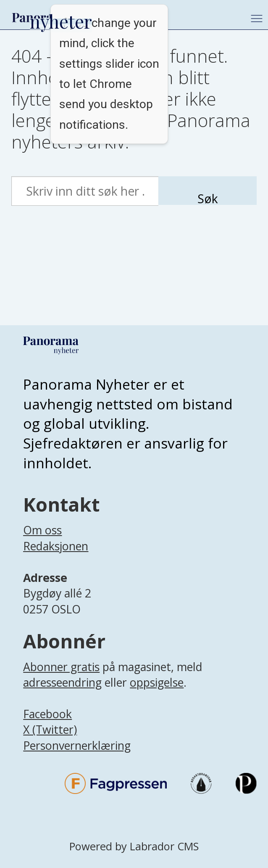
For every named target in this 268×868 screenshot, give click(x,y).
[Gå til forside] (41, 17)
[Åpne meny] (257, 19)
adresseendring (62, 682)
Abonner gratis (61, 667)
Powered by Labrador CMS (134, 846)
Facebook (47, 714)
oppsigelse (157, 682)
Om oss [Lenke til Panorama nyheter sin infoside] (42, 530)
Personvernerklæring (77, 745)
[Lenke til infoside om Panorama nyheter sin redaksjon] (56, 558)
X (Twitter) (50, 729)
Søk (208, 198)
